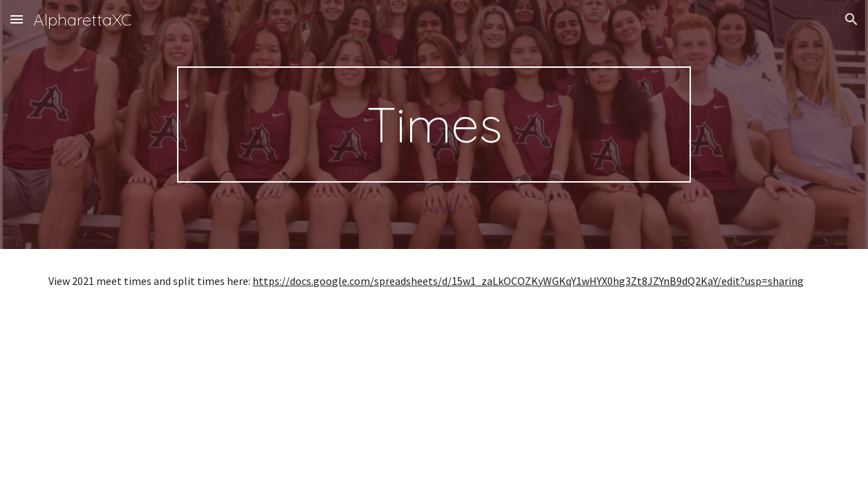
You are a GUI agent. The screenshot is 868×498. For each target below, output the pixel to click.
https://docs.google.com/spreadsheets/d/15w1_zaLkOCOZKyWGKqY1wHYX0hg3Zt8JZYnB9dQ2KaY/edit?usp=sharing (528, 281)
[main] (434, 124)
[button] (17, 19)
